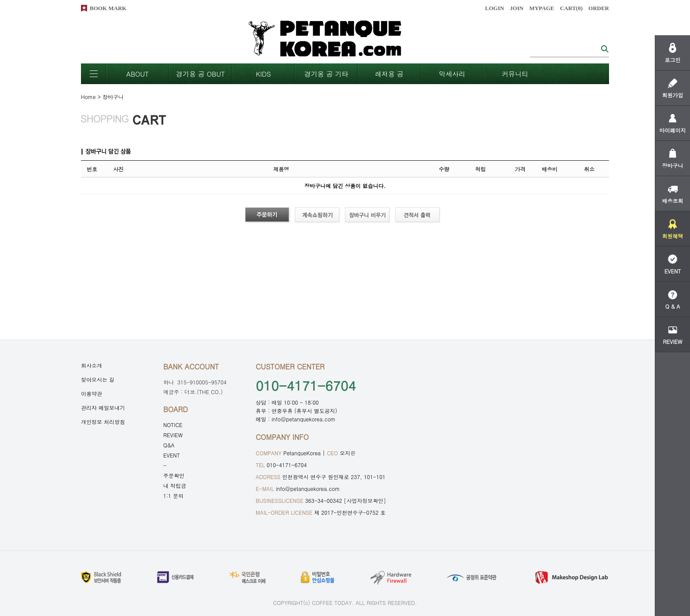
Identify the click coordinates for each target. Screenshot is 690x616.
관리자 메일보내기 (103, 408)
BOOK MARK (108, 8)
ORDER (599, 8)
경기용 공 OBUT (200, 74)
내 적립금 (175, 485)
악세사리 (452, 74)
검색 (605, 49)
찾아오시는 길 (98, 379)
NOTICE (173, 425)
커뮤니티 (515, 74)
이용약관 (92, 393)
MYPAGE (542, 8)
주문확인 (174, 475)
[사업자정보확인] (365, 500)
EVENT (172, 455)
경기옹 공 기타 (326, 74)
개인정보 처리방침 (103, 422)
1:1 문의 (173, 496)
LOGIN (494, 8)
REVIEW (173, 435)
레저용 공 (389, 74)
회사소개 (92, 365)
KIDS (263, 74)
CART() (571, 8)
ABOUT (138, 74)
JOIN (517, 8)
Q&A (169, 445)
